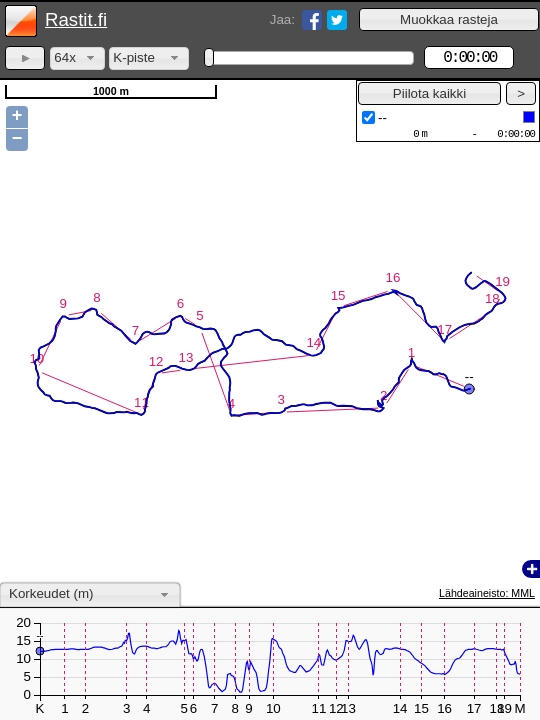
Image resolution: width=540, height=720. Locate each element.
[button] (449, 19)
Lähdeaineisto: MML (487, 593)
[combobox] (77, 58)
